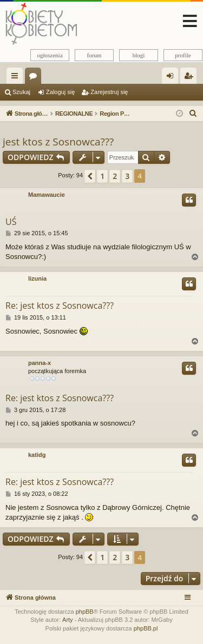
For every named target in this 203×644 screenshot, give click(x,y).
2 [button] (115, 176)
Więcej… (17, 78)
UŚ (11, 222)
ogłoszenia (50, 55)
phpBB (85, 612)
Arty (68, 620)
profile (183, 55)
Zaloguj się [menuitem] (172, 78)
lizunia (37, 278)
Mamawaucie (47, 195)
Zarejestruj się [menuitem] (191, 78)
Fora (35, 78)
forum (94, 55)
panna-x (40, 363)
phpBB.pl (146, 628)
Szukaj (21, 92)
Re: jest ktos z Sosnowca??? (60, 306)
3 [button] (127, 176)
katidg (37, 455)
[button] (90, 176)
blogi (139, 55)
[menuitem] (193, 114)
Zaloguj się (60, 92)
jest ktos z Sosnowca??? (58, 142)
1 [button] (102, 176)
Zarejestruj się (109, 92)
